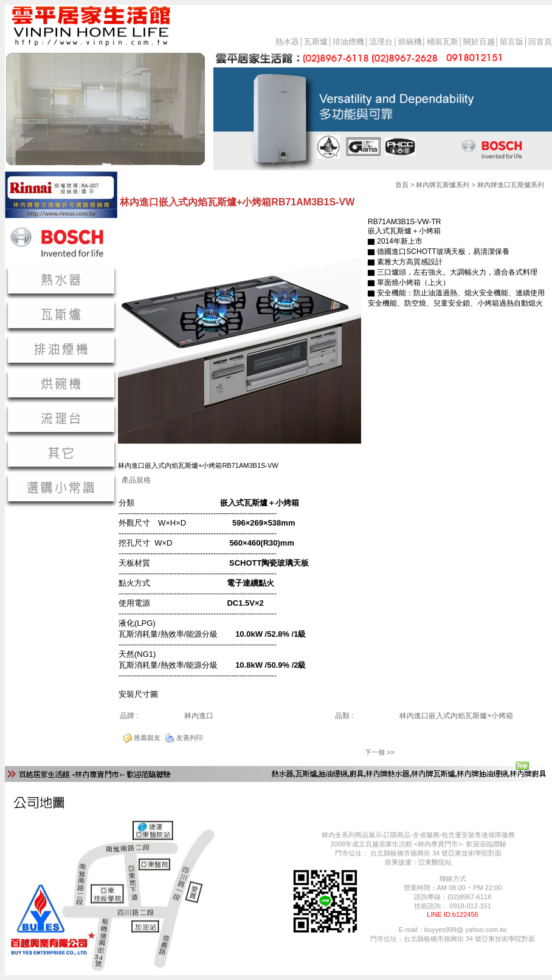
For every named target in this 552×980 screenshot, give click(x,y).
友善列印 (190, 738)
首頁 (402, 185)
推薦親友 (147, 738)
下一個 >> (380, 752)
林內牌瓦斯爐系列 (443, 185)
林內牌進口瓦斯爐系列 (511, 185)
